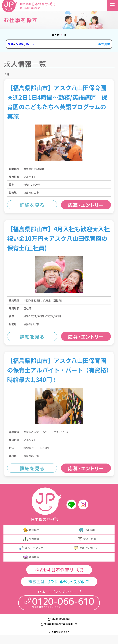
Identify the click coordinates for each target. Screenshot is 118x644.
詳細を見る (32, 205)
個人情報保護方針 (61, 619)
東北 (11, 44)
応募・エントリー (86, 205)
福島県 (20, 44)
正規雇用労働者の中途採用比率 (61, 624)
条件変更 (104, 44)
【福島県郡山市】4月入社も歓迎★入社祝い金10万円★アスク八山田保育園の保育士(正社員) (58, 238)
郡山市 (30, 44)
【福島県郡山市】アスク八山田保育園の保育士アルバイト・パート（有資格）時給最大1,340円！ (58, 370)
